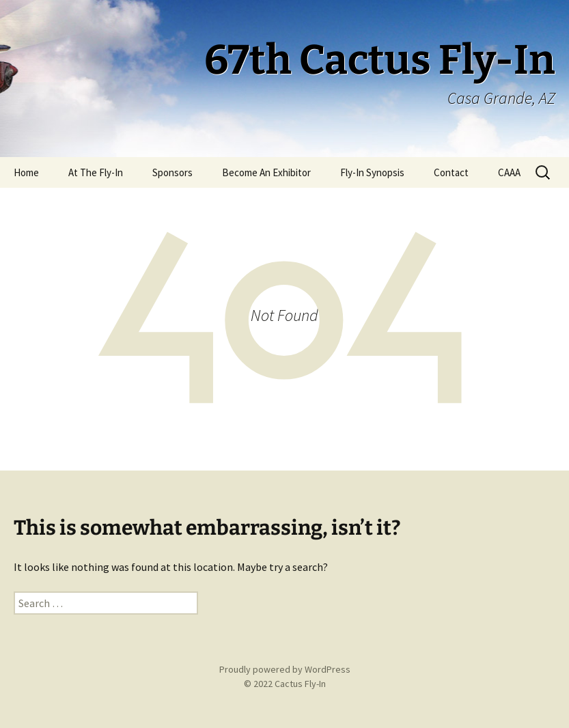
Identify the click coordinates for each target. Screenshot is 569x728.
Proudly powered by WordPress (285, 669)
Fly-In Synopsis (372, 172)
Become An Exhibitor (266, 172)
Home (26, 172)
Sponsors (172, 172)
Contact (451, 172)
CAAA (509, 172)
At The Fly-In (96, 172)
